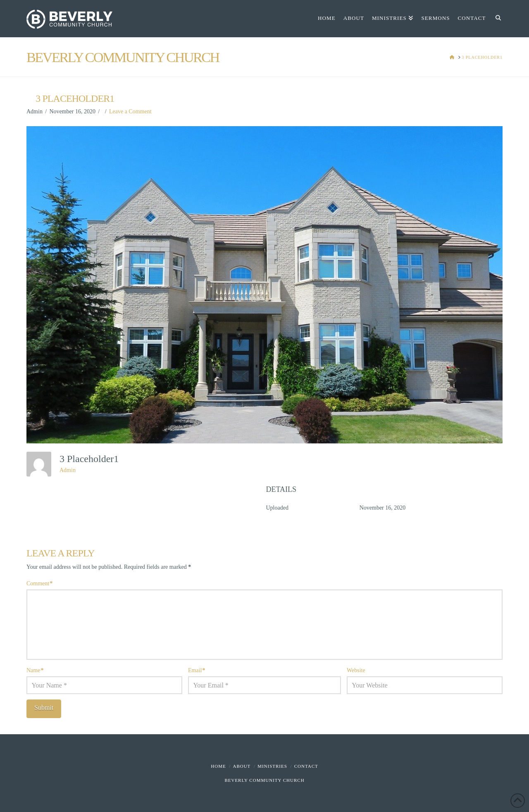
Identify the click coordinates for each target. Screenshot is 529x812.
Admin (68, 470)
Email (197, 670)
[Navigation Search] (496, 19)
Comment (39, 583)
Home (218, 766)
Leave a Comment (130, 111)
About (242, 766)
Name (35, 670)
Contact (306, 766)
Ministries (272, 766)
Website (356, 670)
